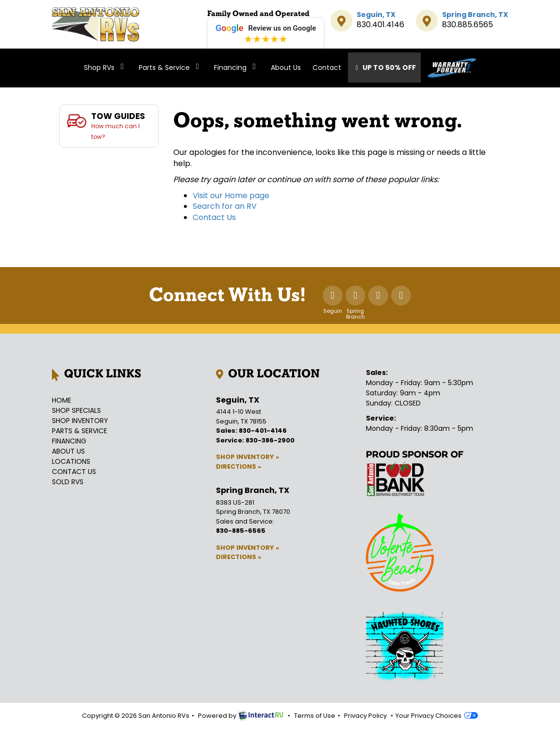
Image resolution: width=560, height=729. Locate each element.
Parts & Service (171, 68)
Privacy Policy (365, 716)
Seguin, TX (376, 15)
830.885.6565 (468, 25)
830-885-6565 (241, 531)
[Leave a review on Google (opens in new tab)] (266, 36)
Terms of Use (315, 716)
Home (62, 400)
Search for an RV (225, 206)
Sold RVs (68, 482)
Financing (237, 68)
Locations (71, 461)
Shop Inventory (80, 421)
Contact (327, 68)
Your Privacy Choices (436, 716)
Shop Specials (76, 410)
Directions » (239, 466)
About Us (286, 68)
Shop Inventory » (247, 457)
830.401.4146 (380, 25)
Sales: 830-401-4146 (251, 431)
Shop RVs (106, 68)
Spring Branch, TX (475, 15)
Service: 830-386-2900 (255, 440)
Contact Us (214, 217)
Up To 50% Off (385, 68)
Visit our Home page (231, 195)
